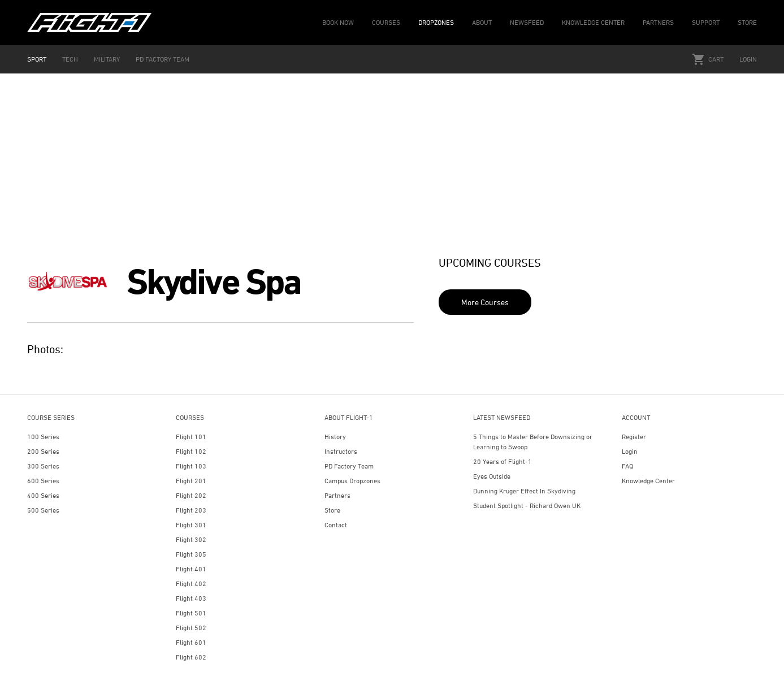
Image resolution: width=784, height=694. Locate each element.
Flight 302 (191, 539)
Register (634, 437)
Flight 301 (191, 525)
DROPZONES (436, 22)
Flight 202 (191, 495)
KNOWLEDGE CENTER (593, 22)
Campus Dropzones (352, 481)
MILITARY (107, 59)
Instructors (341, 451)
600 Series (43, 481)
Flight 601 (191, 642)
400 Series (43, 495)
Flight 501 (191, 613)
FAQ (627, 466)
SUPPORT (706, 22)
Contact (336, 525)
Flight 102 (191, 451)
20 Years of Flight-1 (503, 461)
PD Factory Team (349, 466)
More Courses (485, 302)
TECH (70, 59)
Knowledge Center (648, 481)
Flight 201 (191, 481)
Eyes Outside (492, 476)
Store (332, 510)
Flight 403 (191, 598)
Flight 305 (191, 554)
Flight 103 (191, 466)
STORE (747, 22)
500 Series (43, 510)
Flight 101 (191, 437)
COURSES (386, 22)
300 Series (43, 466)
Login (748, 59)
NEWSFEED (527, 22)
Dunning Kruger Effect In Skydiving (524, 491)
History (335, 437)
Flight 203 (191, 510)
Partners (337, 495)
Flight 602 (191, 657)
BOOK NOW (338, 22)
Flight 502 (191, 628)
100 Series (43, 437)
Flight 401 (191, 569)
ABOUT (482, 22)
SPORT (37, 59)
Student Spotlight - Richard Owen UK (527, 506)
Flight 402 (191, 584)
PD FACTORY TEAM (163, 59)
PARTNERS (658, 22)
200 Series (43, 451)
